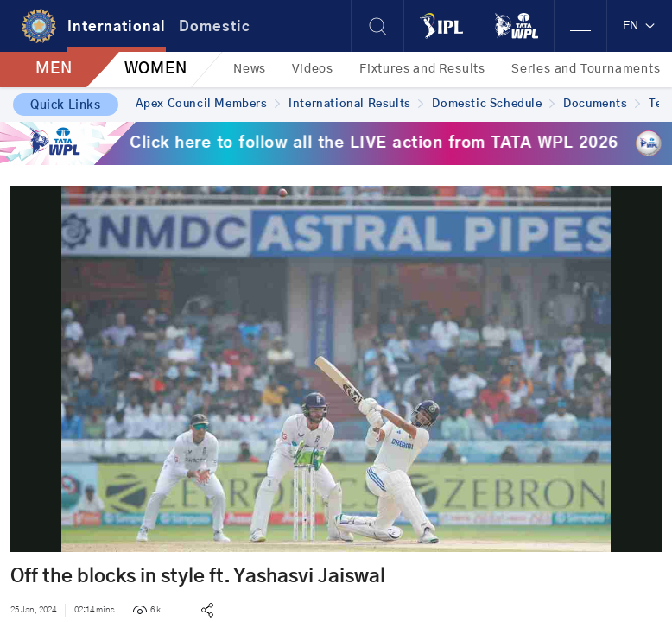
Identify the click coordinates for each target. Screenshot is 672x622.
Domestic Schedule (493, 104)
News (250, 69)
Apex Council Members (208, 104)
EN (640, 26)
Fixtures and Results (422, 69)
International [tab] (117, 27)
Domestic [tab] (215, 27)
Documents (602, 104)
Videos (313, 69)
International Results (356, 104)
